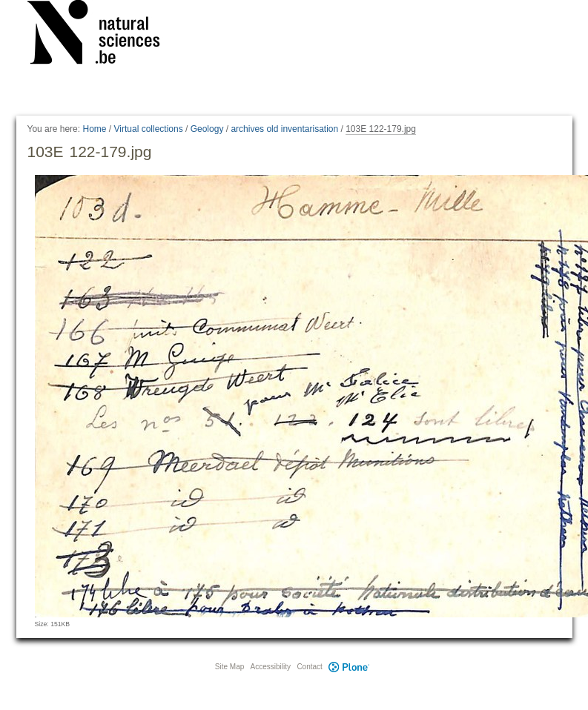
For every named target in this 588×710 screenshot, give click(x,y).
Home (94, 129)
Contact (309, 667)
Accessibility (271, 667)
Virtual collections (149, 129)
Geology (207, 129)
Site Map (229, 667)
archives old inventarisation (284, 129)
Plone (349, 667)
